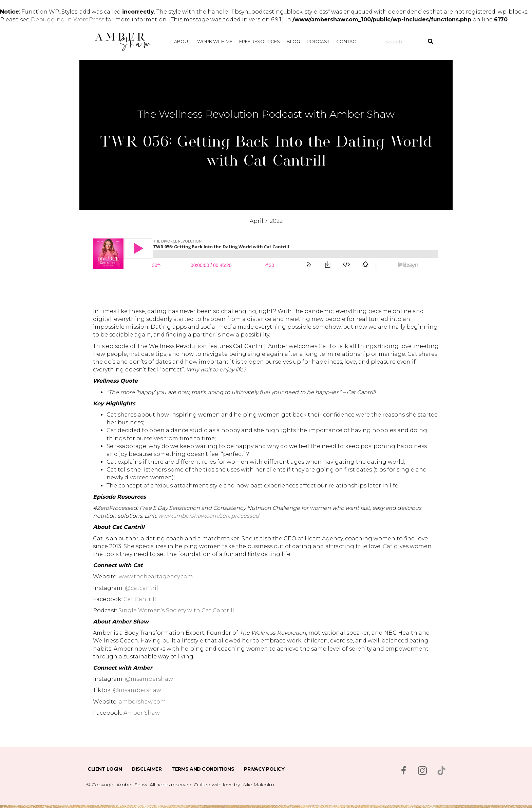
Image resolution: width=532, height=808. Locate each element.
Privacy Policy (264, 769)
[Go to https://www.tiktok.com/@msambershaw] (441, 771)
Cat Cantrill (140, 599)
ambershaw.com (142, 702)
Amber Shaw (142, 713)
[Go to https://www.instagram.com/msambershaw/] (422, 771)
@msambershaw (149, 679)
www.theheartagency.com (156, 576)
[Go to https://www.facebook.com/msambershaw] (403, 771)
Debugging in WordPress (68, 20)
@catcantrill (142, 588)
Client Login (105, 769)
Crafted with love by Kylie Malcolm (234, 785)
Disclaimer (147, 769)
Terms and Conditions (203, 769)
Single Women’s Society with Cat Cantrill (176, 610)
